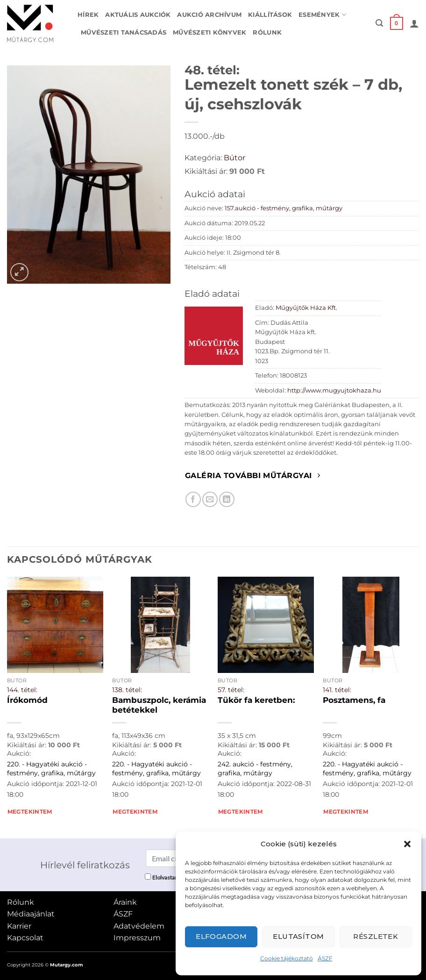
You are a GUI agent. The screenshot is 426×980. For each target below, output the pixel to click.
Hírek (88, 15)
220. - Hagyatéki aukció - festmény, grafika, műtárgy (51, 769)
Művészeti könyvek (209, 32)
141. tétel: (337, 690)
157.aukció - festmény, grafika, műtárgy (284, 208)
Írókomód (27, 700)
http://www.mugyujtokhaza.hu (334, 390)
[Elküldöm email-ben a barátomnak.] (210, 499)
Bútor (234, 158)
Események (322, 15)
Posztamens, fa (354, 700)
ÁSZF (325, 958)
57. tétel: (231, 690)
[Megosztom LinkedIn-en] (227, 499)
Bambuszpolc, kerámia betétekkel (159, 705)
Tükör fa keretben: (256, 700)
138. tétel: (127, 690)
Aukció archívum (209, 15)
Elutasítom (298, 936)
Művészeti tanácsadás (124, 32)
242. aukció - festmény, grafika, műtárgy (255, 769)
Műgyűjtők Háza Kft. (306, 308)
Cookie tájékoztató (287, 958)
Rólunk (267, 32)
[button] (407, 844)
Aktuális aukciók (138, 15)
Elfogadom (221, 936)
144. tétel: (22, 690)
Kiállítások (270, 15)
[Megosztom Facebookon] (193, 499)
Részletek (376, 936)
